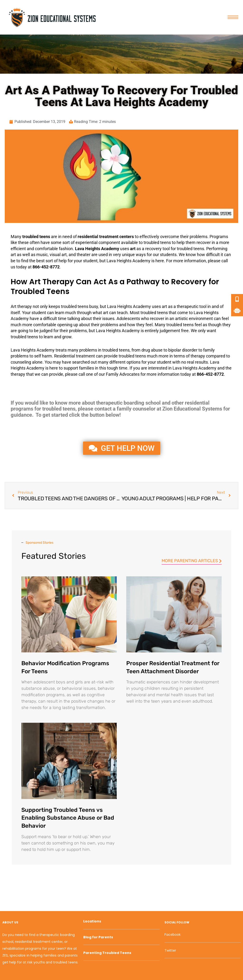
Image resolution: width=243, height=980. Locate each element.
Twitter (170, 950)
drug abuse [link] (152, 350)
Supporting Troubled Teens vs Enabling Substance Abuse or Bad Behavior (68, 818)
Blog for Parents (98, 937)
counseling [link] (21, 362)
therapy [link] (25, 306)
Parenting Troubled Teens (107, 953)
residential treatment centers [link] (106, 237)
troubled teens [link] (36, 237)
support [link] (71, 368)
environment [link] (201, 318)
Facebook (173, 935)
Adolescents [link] (128, 318)
